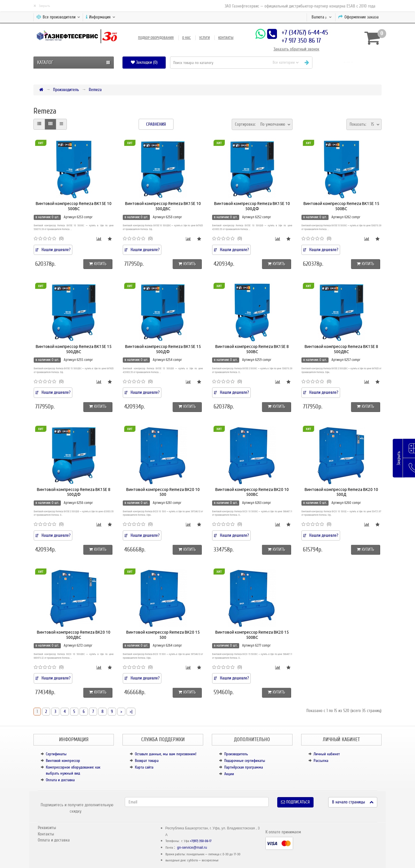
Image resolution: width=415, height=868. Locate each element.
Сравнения (156, 124)
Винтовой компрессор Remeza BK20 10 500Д (341, 492)
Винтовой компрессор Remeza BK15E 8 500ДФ (74, 492)
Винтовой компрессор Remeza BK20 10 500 (163, 492)
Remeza (95, 90)
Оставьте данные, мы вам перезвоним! (166, 754)
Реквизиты (47, 828)
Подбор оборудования (156, 38)
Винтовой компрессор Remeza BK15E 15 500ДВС (74, 349)
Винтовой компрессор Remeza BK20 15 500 (163, 635)
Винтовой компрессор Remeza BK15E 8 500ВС (252, 349)
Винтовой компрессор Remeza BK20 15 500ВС (252, 635)
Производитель (66, 90)
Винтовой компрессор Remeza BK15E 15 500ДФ (163, 349)
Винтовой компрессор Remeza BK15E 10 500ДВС (163, 206)
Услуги (204, 38)
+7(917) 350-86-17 (201, 841)
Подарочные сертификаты (245, 761)
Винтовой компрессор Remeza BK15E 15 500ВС (341, 206)
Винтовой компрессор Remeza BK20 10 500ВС (252, 492)
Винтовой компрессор (63, 761)
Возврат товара (147, 761)
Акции (229, 774)
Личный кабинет (327, 754)
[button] (349, 62)
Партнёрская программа (244, 767)
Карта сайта (144, 767)
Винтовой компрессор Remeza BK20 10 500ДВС (74, 635)
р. (322, 17)
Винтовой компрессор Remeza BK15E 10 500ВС (74, 206)
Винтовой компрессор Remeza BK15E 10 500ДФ (252, 206)
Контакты (226, 38)
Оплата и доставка (60, 780)
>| (131, 711)
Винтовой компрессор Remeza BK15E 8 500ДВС (341, 349)
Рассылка (321, 761)
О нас (186, 38)
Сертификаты (56, 754)
